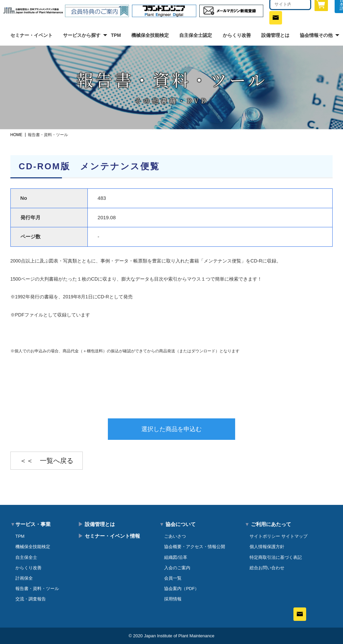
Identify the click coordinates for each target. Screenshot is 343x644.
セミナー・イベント (31, 35)
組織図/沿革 (176, 557)
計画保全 (24, 578)
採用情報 (173, 599)
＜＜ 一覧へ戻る (47, 461)
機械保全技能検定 (150, 35)
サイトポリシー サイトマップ (279, 536)
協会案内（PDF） (182, 589)
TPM (116, 35)
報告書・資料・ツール (37, 589)
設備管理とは (275, 35)
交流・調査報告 (31, 599)
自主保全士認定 (196, 35)
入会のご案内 (177, 568)
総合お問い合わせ (267, 568)
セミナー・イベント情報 (109, 536)
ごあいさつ (175, 536)
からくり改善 (237, 35)
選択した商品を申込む (171, 429)
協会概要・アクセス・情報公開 (195, 547)
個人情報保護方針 (267, 547)
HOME (16, 135)
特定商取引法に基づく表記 (276, 557)
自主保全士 (26, 557)
